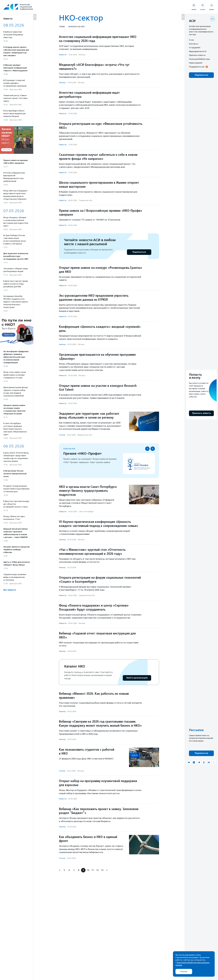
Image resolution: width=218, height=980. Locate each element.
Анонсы (62, 83)
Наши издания (196, 63)
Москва (82, 55)
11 (93, 870)
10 (88, 870)
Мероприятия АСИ (198, 51)
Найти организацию (137, 678)
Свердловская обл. (87, 595)
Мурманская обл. (85, 435)
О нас (191, 40)
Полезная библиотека (199, 59)
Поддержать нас (197, 67)
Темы (62, 27)
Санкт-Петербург (86, 512)
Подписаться (139, 252)
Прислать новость (197, 55)
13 (102, 870)
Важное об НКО (77, 27)
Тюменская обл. (86, 200)
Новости (63, 55)
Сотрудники (195, 47)
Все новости (10, 590)
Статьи (62, 435)
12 (97, 870)
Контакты (194, 44)
